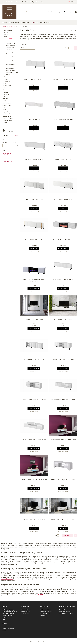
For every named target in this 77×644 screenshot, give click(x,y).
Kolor (19, 27)
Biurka (4, 88)
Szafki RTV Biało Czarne (12, 72)
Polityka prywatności (46, 610)
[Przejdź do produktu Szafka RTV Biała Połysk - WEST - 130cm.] (63, 466)
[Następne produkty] (67, 535)
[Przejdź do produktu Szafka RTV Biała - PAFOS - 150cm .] (34, 346)
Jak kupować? (44, 615)
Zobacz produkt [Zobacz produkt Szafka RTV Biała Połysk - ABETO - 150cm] (34, 408)
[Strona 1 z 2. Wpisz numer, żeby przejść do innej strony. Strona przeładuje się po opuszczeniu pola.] (70, 48)
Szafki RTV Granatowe (11, 48)
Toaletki (5, 101)
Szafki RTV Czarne (10, 41)
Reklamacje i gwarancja (8, 610)
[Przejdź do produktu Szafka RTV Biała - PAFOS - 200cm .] (63, 265)
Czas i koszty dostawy (65, 612)
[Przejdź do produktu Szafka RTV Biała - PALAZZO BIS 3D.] (34, 65)
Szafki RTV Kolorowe (11, 75)
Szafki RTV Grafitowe (11, 70)
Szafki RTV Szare (10, 68)
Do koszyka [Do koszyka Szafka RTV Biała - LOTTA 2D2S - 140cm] (63, 528)
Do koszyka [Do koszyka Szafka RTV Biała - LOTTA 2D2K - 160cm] (34, 528)
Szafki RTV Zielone (10, 45)
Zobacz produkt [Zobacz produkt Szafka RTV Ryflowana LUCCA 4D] (63, 128)
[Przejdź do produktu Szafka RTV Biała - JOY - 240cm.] (63, 305)
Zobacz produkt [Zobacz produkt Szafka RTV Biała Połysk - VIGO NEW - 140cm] (63, 448)
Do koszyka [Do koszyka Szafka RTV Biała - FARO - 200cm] (34, 248)
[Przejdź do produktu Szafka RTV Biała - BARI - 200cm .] (34, 185)
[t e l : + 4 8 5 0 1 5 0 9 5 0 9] (25, 2)
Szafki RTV (14, 27)
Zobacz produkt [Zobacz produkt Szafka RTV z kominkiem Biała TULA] (63, 248)
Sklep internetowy (37, 642)
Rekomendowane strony (47, 612)
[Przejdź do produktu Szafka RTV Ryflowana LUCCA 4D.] (63, 105)
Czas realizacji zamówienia (66, 613)
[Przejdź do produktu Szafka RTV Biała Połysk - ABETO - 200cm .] (63, 386)
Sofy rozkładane (7, 105)
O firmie (5, 627)
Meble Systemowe (7, 30)
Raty (4, 619)
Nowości (5, 125)
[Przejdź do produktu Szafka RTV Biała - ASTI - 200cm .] (63, 145)
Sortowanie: (23, 45)
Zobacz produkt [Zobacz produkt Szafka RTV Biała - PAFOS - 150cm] (34, 368)
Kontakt (4, 630)
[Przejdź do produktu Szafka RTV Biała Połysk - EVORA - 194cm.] (34, 426)
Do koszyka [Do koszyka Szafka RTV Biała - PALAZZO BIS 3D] (34, 88)
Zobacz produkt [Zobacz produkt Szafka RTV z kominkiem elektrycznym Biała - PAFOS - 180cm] (34, 288)
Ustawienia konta (26, 612)
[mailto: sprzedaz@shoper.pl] (37, 2)
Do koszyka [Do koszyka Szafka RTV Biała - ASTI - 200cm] (63, 168)
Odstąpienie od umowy (8, 613)
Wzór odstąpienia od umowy (10, 612)
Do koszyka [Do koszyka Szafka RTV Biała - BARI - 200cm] (34, 208)
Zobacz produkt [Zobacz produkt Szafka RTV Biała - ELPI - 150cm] (34, 328)
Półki (4, 96)
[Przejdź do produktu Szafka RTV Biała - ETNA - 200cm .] (63, 185)
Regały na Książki (7, 86)
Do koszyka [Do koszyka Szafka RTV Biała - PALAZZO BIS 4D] (63, 88)
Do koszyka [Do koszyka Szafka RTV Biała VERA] (34, 128)
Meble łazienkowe (7, 120)
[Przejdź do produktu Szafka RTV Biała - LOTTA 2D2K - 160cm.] (34, 506)
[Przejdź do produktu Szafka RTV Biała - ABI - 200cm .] (34, 145)
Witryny (4, 83)
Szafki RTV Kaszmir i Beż (12, 43)
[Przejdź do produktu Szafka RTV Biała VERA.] (34, 105)
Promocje (5, 127)
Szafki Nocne (6, 99)
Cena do (14, 142)
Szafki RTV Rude (10, 50)
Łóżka (4, 90)
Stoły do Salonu (6, 112)
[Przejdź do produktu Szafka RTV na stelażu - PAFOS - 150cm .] (63, 346)
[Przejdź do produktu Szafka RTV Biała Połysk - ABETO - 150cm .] (34, 386)
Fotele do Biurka (7, 116)
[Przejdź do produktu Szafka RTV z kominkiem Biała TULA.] (63, 225)
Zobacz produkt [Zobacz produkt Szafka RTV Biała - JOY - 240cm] (63, 328)
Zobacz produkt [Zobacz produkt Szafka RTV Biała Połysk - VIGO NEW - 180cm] (34, 488)
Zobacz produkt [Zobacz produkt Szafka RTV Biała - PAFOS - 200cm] (63, 288)
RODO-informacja (45, 613)
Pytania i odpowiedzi (8, 615)
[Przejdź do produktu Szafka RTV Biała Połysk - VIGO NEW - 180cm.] (34, 466)
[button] (51, 12)
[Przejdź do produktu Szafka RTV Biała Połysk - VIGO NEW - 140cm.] (63, 426)
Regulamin (5, 617)
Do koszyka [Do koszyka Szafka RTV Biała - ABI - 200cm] (34, 168)
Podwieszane (7, 77)
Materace (5, 123)
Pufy (4, 107)
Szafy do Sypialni (7, 103)
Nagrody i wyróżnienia (8, 629)
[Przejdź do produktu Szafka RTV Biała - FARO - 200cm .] (34, 225)
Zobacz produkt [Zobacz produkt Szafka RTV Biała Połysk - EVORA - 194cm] (34, 448)
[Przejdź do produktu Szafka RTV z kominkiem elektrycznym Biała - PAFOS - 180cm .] (34, 265)
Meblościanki (6, 92)
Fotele (4, 110)
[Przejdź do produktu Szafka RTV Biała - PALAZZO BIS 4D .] (63, 65)
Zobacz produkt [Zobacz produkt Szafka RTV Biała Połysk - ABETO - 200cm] (63, 408)
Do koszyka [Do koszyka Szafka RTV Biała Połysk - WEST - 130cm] (63, 488)
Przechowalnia (25, 613)
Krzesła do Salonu (7, 114)
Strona (67, 48)
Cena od (5, 142)
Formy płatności (63, 610)
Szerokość (7, 34)
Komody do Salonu (7, 81)
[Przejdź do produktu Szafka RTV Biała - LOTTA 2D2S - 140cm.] (63, 506)
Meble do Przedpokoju (8, 118)
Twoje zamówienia (26, 610)
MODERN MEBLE (6, 27)
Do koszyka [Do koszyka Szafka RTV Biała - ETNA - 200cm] (63, 208)
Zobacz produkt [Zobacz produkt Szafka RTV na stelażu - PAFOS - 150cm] (63, 368)
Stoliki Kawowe (6, 94)
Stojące (6, 79)
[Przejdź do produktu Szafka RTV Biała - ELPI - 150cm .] (34, 305)
